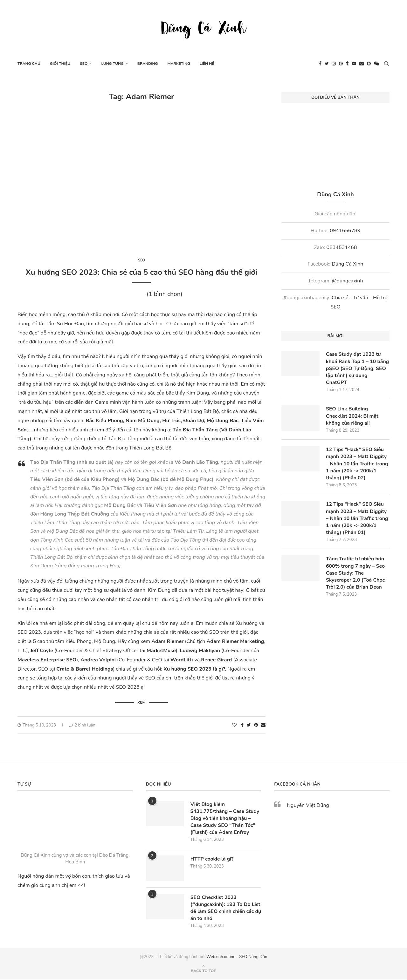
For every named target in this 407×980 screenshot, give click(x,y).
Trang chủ (29, 64)
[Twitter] (327, 64)
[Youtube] (354, 64)
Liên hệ (207, 64)
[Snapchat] (369, 64)
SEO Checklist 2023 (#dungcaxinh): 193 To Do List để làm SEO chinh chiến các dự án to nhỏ (223, 908)
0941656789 (345, 231)
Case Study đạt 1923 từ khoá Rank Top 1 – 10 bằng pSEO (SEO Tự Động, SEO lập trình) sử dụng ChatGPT (357, 368)
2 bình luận (82, 725)
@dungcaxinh (348, 281)
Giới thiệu (60, 64)
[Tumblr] (347, 64)
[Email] (362, 64)
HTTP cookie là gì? (212, 859)
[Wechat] (376, 64)
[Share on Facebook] (242, 725)
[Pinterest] (341, 64)
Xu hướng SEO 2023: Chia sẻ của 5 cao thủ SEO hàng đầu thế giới (142, 272)
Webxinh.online (221, 957)
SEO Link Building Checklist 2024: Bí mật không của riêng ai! (353, 417)
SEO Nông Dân (253, 957)
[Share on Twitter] (249, 725)
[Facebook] (320, 64)
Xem (141, 702)
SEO (84, 64)
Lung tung (112, 64)
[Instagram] (334, 64)
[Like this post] (234, 725)
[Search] (386, 64)
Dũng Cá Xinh (347, 264)
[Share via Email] (263, 725)
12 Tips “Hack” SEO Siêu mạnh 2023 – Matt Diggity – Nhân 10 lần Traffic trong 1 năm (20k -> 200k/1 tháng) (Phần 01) (357, 520)
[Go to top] (203, 971)
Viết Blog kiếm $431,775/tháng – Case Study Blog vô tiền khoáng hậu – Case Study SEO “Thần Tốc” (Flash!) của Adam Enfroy (225, 818)
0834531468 (342, 247)
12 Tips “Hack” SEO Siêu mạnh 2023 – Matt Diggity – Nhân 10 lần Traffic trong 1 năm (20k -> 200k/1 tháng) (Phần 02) (357, 465)
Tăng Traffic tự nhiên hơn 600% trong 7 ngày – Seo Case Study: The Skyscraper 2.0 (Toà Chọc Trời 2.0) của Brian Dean (356, 575)
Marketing (179, 64)
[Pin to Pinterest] (256, 725)
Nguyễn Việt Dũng (308, 805)
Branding (148, 64)
